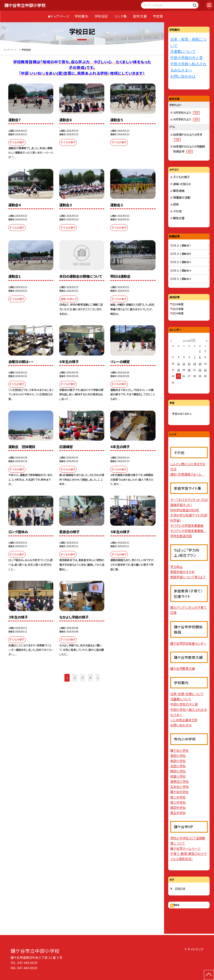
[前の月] (171, 340)
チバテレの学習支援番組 (187, 525)
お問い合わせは (183, 76)
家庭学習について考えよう (188, 577)
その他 (177, 211)
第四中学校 (178, 807)
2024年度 (178, 313)
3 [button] (83, 678)
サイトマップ (195, 949)
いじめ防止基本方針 (184, 720)
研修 (176, 204)
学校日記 (101, 16)
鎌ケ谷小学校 (179, 750)
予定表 (158, 16)
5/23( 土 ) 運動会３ (181, 279)
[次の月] (207, 340)
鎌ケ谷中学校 (179, 792)
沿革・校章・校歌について (187, 694)
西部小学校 (178, 771)
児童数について (183, 52)
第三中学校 (178, 802)
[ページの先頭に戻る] (209, 975)
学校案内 (81, 16)
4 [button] (90, 678)
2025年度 (178, 309)
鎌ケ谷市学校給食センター (188, 643)
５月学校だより (186, 112)
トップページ (60, 16)
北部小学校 (178, 766)
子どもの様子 (181, 177)
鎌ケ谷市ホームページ (185, 848)
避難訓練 (180, 888)
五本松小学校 (180, 786)
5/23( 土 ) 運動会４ (181, 270)
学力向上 (176, 566)
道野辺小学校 (180, 781)
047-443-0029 (27, 963)
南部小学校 (178, 761)
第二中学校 (178, 797)
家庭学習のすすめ (182, 572)
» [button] (98, 678)
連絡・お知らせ (182, 184)
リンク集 (121, 16)
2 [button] (75, 678)
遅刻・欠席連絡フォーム (187, 474)
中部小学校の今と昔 (187, 58)
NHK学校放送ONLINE (185, 510)
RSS (177, 905)
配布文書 (140, 16)
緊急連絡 (179, 191)
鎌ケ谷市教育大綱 (183, 668)
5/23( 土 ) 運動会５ (181, 262)
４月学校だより (186, 119)
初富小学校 (178, 776)
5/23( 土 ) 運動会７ (181, 245)
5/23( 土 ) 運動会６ (181, 254)
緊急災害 (179, 218)
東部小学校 (178, 755)
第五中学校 (178, 813)
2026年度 (178, 304)
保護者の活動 (182, 197)
